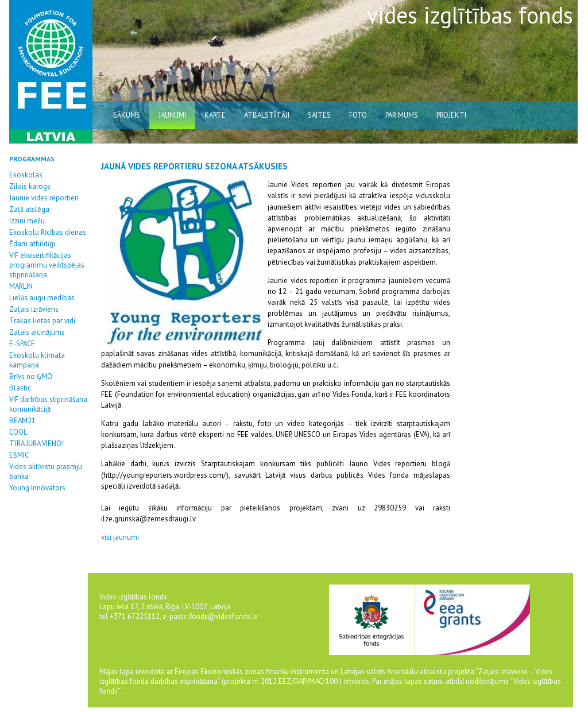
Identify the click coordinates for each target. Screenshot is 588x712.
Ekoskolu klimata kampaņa (37, 360)
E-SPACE (22, 344)
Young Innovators (37, 488)
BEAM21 (22, 421)
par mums (402, 115)
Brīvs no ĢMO (31, 376)
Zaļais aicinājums (37, 332)
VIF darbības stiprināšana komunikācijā (48, 404)
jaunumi (172, 115)
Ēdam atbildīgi (32, 244)
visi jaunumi (120, 537)
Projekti (451, 115)
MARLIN (21, 286)
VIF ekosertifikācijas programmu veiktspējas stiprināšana (47, 265)
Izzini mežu (27, 221)
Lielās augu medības (42, 298)
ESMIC (19, 455)
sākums (127, 115)
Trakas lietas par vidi (42, 321)
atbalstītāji (267, 115)
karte (215, 115)
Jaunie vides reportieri (44, 198)
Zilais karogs (30, 186)
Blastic (20, 388)
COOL (18, 432)
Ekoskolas (26, 175)
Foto (358, 115)
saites (319, 115)
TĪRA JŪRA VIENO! (36, 444)
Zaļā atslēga (29, 209)
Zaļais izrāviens (34, 309)
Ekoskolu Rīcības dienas (48, 232)
